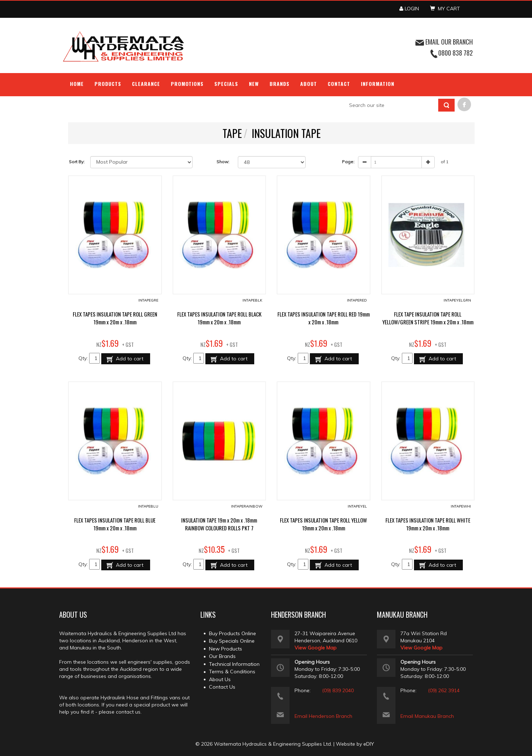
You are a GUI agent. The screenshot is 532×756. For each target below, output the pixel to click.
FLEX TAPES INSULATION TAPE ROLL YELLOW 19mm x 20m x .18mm (323, 524)
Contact (339, 84)
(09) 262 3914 (444, 690)
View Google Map (316, 648)
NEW (254, 84)
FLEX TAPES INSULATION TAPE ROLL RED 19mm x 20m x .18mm (324, 318)
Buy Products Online (232, 633)
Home (77, 84)
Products (108, 84)
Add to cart (129, 359)
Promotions (187, 84)
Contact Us (222, 687)
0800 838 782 (456, 53)
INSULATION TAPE (286, 133)
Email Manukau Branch (427, 716)
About (309, 84)
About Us (220, 679)
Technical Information (234, 664)
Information (378, 84)
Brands (280, 84)
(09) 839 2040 (338, 690)
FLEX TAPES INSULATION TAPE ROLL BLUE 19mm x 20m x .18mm (115, 524)
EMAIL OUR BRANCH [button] (444, 42)
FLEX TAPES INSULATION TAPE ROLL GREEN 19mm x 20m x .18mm (115, 318)
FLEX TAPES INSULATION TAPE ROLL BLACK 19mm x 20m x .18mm (219, 318)
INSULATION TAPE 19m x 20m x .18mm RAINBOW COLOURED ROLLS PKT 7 (219, 524)
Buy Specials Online (232, 641)
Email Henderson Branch (323, 716)
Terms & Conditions (232, 672)
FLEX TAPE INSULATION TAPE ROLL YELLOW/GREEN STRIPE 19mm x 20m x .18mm (428, 318)
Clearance (146, 84)
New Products (226, 649)
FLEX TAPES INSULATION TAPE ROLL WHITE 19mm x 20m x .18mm (428, 524)
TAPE (232, 133)
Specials (226, 84)
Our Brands (222, 656)
